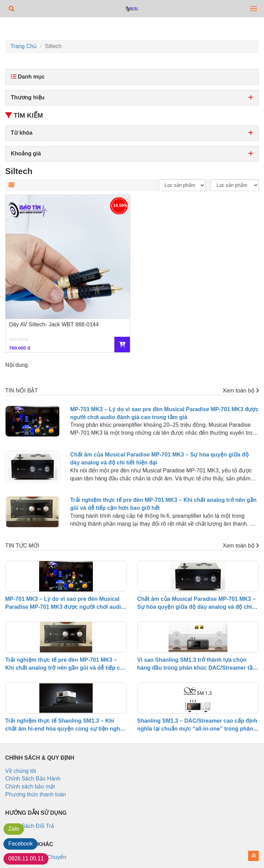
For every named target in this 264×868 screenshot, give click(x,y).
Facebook (20, 844)
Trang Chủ (24, 46)
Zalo (14, 829)
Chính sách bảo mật (30, 786)
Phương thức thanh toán (36, 794)
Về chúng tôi (21, 771)
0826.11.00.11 (26, 858)
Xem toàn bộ (241, 391)
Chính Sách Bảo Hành (33, 779)
